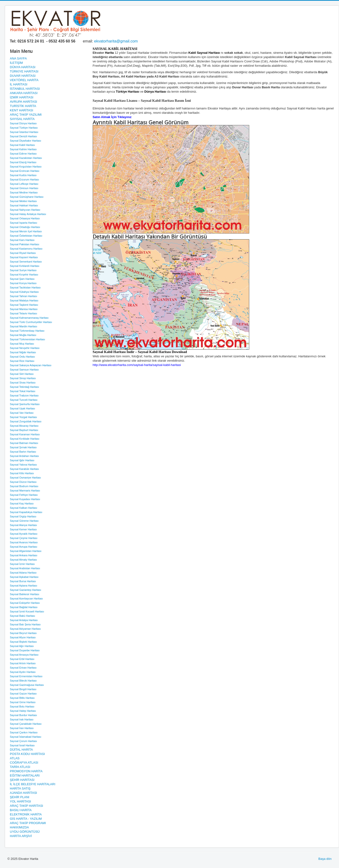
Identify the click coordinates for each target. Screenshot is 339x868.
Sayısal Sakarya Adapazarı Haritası (31, 365)
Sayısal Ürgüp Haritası (23, 516)
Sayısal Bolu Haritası (22, 706)
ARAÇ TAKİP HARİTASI (26, 806)
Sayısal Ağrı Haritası (22, 646)
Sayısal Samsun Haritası (24, 370)
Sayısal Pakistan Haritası (24, 244)
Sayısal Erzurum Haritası (24, 180)
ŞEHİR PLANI (20, 797)
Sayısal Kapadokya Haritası (26, 512)
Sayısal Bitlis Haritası (22, 698)
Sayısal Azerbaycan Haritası (26, 599)
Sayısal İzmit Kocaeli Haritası (27, 611)
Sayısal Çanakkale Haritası (26, 724)
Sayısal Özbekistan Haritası (26, 236)
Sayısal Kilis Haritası (22, 473)
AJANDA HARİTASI (23, 793)
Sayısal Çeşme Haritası (24, 538)
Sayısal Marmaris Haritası (25, 491)
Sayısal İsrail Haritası (22, 745)
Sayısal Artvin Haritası (23, 663)
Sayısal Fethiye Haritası (24, 495)
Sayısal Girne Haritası (23, 702)
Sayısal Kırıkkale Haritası (25, 439)
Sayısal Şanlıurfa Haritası (25, 404)
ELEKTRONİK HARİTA (26, 814)
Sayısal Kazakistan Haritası (26, 158)
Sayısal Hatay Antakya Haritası (28, 214)
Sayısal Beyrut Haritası (23, 633)
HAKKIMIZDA (19, 827)
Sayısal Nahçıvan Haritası (25, 210)
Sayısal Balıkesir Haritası (24, 594)
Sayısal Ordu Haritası (22, 357)
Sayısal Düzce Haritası (23, 482)
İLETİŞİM (16, 63)
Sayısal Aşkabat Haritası (24, 577)
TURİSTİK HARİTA (23, 106)
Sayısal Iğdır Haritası (22, 460)
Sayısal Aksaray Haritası (24, 426)
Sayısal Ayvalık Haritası (24, 534)
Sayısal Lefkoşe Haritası (24, 184)
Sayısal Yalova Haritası (23, 465)
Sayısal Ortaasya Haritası (25, 218)
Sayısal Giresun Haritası (24, 188)
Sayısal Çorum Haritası (23, 741)
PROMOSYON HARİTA (26, 771)
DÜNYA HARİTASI (23, 67)
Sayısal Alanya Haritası (23, 525)
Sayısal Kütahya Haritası (24, 292)
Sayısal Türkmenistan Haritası (27, 339)
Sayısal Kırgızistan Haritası (26, 167)
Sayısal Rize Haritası (22, 361)
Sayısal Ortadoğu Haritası (25, 227)
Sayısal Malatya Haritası (24, 300)
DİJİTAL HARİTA (21, 750)
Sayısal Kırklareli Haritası (25, 266)
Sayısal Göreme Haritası (24, 521)
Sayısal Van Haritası (22, 413)
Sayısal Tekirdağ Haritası (24, 387)
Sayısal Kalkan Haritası (24, 508)
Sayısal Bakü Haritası (22, 616)
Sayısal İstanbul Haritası (24, 132)
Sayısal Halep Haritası (23, 711)
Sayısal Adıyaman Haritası (25, 629)
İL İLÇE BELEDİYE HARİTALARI (33, 784)
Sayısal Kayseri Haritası (24, 257)
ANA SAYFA (18, 58)
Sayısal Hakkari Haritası (24, 205)
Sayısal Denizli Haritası (23, 136)
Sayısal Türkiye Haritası (24, 128)
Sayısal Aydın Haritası (23, 672)
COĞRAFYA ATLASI (24, 763)
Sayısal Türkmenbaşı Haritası (27, 331)
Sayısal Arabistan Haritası (25, 568)
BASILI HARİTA (21, 810)
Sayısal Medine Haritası (24, 192)
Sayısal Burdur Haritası (23, 715)
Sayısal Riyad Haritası (23, 253)
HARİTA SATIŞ (20, 788)
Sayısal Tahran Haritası (24, 296)
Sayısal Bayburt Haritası (24, 430)
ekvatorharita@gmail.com (116, 41)
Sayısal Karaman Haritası (25, 434)
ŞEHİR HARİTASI (22, 780)
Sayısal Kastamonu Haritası (26, 249)
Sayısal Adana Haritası (23, 573)
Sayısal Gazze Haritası (23, 694)
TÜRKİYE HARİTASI (24, 71)
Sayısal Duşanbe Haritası (25, 650)
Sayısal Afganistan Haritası (26, 551)
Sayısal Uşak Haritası (22, 408)
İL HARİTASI (19, 84)
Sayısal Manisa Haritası (24, 309)
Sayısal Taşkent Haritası (24, 305)
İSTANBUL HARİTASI (25, 89)
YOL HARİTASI (20, 801)
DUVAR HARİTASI (23, 76)
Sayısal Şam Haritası (22, 279)
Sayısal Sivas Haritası (23, 383)
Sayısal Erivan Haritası (23, 668)
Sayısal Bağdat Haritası (24, 607)
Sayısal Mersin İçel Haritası (26, 231)
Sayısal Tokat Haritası (23, 391)
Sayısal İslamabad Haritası (26, 737)
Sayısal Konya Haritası (23, 283)
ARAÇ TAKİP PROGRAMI (28, 823)
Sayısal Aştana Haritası (24, 586)
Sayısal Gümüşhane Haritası (27, 197)
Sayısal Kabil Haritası (22, 145)
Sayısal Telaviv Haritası (24, 313)
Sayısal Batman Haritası (24, 443)
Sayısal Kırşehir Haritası (24, 275)
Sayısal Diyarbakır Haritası (25, 141)
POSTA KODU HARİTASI (27, 754)
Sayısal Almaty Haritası (23, 560)
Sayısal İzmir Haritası (22, 564)
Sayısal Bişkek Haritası (23, 642)
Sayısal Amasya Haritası (24, 655)
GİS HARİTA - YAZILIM (26, 819)
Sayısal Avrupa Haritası (24, 547)
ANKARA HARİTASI (24, 93)
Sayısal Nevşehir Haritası (25, 348)
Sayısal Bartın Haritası (23, 452)
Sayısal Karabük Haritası (24, 469)
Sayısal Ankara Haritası (24, 555)
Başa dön (325, 859)
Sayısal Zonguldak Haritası (26, 421)
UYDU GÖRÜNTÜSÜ (25, 832)
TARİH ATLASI (20, 767)
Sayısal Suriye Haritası (23, 270)
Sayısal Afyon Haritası (23, 637)
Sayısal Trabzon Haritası (24, 395)
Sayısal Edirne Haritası (23, 154)
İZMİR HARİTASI (22, 97)
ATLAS (15, 758)
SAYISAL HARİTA (22, 119)
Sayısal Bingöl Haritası (23, 689)
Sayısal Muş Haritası (22, 344)
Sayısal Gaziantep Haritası (25, 590)
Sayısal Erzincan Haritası (25, 171)
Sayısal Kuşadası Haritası (25, 499)
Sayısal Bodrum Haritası (24, 486)
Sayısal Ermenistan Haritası (26, 676)
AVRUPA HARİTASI (23, 102)
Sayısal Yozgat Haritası (23, 417)
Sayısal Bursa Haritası (23, 581)
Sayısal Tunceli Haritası (24, 400)
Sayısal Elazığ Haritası (23, 162)
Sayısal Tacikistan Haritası (25, 287)
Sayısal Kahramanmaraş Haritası (29, 318)
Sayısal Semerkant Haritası (26, 262)
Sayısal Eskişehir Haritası (25, 603)
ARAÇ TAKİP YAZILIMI (26, 115)
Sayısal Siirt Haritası (22, 374)
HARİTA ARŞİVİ (21, 836)
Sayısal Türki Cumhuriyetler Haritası (31, 322)
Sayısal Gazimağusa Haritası (27, 685)
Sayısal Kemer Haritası (23, 529)
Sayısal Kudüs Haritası (23, 175)
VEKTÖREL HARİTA (24, 80)
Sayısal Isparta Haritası (24, 223)
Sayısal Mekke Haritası (23, 201)
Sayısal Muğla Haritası (23, 335)
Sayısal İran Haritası (22, 728)
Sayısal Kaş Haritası (22, 503)
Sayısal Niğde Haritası (23, 352)
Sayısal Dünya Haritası (23, 123)
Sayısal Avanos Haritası (24, 542)
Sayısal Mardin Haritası (24, 326)
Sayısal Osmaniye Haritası (25, 478)
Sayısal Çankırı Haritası (24, 732)
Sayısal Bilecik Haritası (23, 681)
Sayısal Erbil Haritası (22, 659)
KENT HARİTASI (21, 110)
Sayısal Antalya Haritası (24, 620)
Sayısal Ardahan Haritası (24, 456)
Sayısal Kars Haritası (22, 240)
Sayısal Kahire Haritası (23, 149)
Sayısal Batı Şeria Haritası (25, 624)
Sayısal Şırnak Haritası (23, 447)
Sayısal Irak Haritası (22, 719)
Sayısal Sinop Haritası (23, 378)
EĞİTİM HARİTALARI (25, 775)
